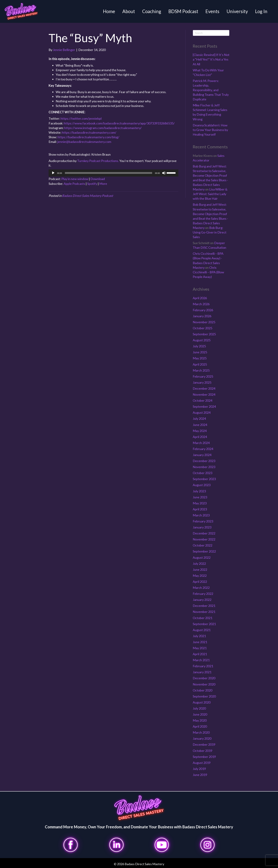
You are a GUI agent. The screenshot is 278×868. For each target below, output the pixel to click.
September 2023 (204, 479)
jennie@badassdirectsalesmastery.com (84, 142)
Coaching (152, 11)
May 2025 (200, 358)
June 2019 (200, 775)
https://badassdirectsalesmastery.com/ (89, 132)
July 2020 (199, 708)
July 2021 (199, 636)
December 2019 (204, 744)
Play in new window (75, 179)
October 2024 (202, 400)
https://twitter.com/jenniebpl (81, 118)
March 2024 (201, 443)
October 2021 (202, 618)
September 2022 (204, 551)
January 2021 (202, 672)
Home (109, 11)
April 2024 (200, 437)
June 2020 (200, 714)
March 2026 (201, 304)
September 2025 (204, 334)
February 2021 (203, 666)
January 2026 (202, 316)
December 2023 (204, 461)
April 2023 (200, 509)
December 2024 (204, 388)
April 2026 (200, 298)
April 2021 (200, 654)
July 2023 (199, 491)
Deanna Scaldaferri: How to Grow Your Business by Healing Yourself (210, 130)
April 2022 (200, 582)
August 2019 (202, 763)
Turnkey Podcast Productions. (98, 161)
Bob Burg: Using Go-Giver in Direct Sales (210, 232)
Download (98, 179)
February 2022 (203, 594)
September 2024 (204, 406)
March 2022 (201, 588)
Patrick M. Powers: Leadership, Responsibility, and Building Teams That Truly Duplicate (211, 90)
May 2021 (200, 648)
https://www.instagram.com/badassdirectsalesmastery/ (103, 128)
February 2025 (203, 376)
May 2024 (200, 431)
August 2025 (202, 340)
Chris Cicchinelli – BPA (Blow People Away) (208, 272)
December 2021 (204, 606)
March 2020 (201, 732)
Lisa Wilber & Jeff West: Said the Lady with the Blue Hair (210, 194)
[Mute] (164, 173)
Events (212, 11)
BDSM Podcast (183, 11)
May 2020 (200, 720)
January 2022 (202, 600)
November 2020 (204, 684)
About (129, 11)
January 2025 (202, 382)
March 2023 (201, 515)
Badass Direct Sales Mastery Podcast (88, 196)
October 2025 (202, 328)
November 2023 (204, 467)
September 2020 (204, 696)
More (103, 184)
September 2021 (204, 624)
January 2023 (202, 527)
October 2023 (202, 473)
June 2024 (200, 425)
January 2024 (202, 455)
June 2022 (200, 570)
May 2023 (200, 503)
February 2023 (203, 521)
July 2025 (199, 346)
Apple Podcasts (74, 184)
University (237, 11)
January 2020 (202, 738)
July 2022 (199, 564)
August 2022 (202, 557)
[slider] (109, 173)
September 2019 (204, 757)
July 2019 (199, 769)
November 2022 (204, 539)
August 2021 (202, 630)
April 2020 (200, 726)
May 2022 (200, 576)
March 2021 (201, 660)
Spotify (92, 184)
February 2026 (203, 310)
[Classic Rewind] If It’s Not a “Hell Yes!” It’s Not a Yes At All (211, 59)
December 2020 (204, 678)
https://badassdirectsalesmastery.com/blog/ (88, 137)
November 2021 (204, 612)
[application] (113, 173)
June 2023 (200, 497)
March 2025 (201, 370)
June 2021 (200, 642)
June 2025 (200, 352)
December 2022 (204, 533)
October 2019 (202, 751)
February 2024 (203, 449)
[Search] (211, 33)
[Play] (53, 173)
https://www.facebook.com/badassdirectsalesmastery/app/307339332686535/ (119, 123)
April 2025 (200, 364)
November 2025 (204, 322)
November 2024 (204, 394)
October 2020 (202, 690)
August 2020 (202, 702)
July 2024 (199, 419)
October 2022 (202, 545)
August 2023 (202, 485)
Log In (261, 11)
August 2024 (202, 412)
